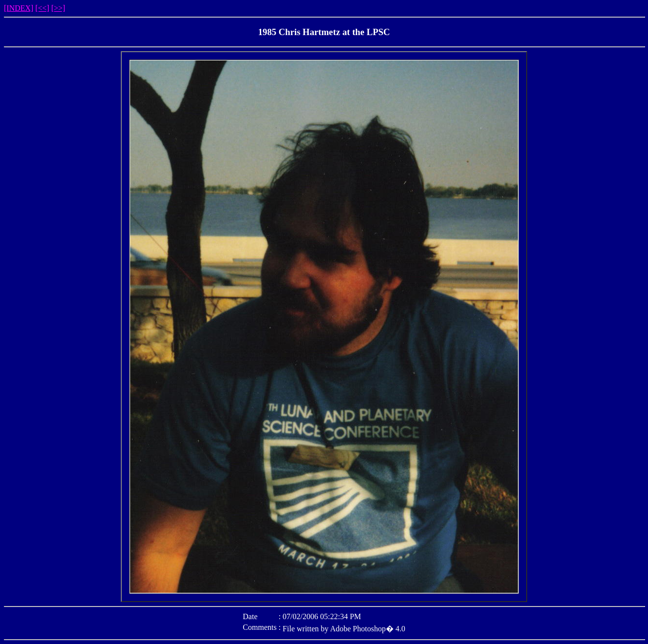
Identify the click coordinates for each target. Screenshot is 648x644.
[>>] (58, 8)
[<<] (42, 8)
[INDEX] (19, 8)
